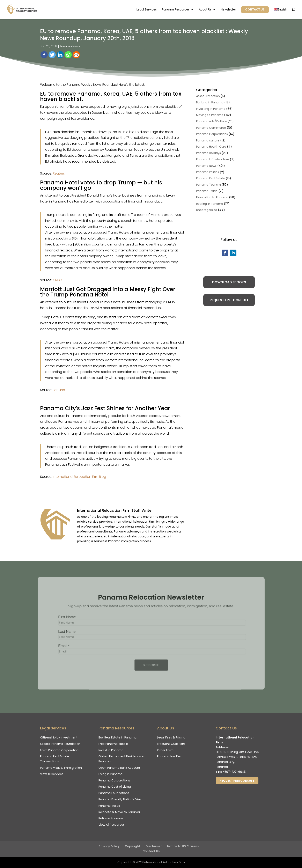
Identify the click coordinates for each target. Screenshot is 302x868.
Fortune (59, 390)
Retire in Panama (111, 818)
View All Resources (112, 825)
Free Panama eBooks (113, 744)
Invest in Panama (111, 750)
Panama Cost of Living (115, 787)
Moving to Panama (210, 115)
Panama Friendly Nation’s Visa (120, 799)
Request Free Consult (229, 300)
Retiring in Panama (210, 204)
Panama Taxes (109, 806)
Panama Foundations (114, 793)
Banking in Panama (210, 102)
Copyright (132, 846)
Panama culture (208, 140)
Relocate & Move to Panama (119, 812)
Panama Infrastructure (213, 159)
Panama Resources (176, 10)
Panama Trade (207, 191)
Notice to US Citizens (183, 846)
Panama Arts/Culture (211, 121)
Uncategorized (207, 210)
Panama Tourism (208, 185)
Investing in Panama (211, 109)
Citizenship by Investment (59, 737)
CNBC (57, 280)
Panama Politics (208, 172)
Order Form (165, 750)
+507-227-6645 (234, 772)
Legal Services (147, 10)
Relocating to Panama (212, 197)
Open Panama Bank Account (119, 768)
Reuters (59, 173)
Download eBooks (229, 282)
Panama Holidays (208, 153)
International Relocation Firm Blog (79, 477)
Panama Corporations (212, 134)
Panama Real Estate (211, 178)
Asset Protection (208, 96)
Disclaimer (154, 846)
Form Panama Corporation (59, 750)
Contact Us (255, 9)
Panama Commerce (211, 128)
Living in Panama (111, 774)
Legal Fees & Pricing (171, 737)
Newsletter (228, 10)
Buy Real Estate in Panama (117, 737)
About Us (205, 10)
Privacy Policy (109, 846)
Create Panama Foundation (60, 744)
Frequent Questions (171, 744)
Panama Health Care (211, 147)
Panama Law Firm (170, 756)
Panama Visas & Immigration (61, 768)
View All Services (52, 774)
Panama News (70, 46)
